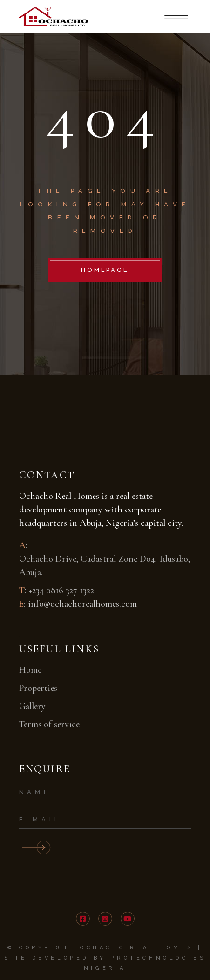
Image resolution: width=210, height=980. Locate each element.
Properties (38, 688)
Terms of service (49, 724)
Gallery (32, 706)
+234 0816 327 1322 (61, 590)
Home (30, 670)
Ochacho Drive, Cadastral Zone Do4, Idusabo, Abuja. (105, 566)
